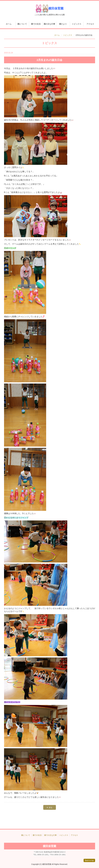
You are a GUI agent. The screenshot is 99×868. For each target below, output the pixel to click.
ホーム (9, 24)
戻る (49, 807)
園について (22, 24)
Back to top (89, 860)
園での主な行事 (50, 835)
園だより (63, 24)
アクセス (90, 24)
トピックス (77, 24)
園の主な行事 (49, 24)
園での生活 (36, 24)
